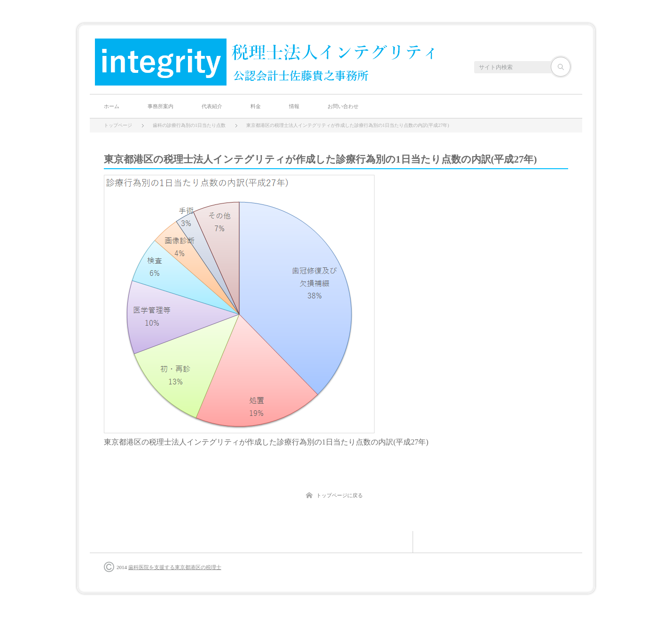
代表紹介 (212, 106)
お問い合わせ (343, 106)
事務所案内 (160, 106)
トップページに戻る (340, 495)
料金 (256, 106)
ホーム (112, 106)
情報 (294, 106)
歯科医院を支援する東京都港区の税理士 (175, 567)
